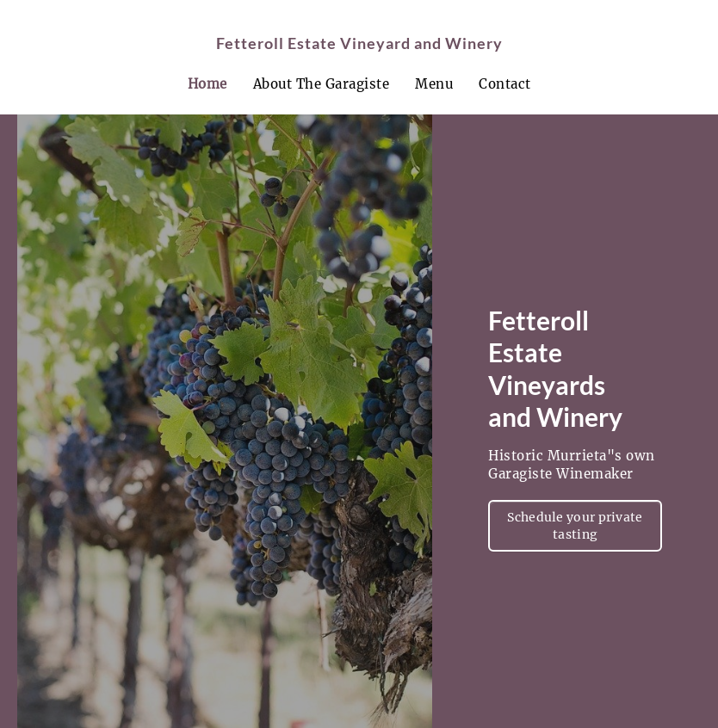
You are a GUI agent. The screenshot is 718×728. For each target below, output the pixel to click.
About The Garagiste (322, 84)
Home (207, 84)
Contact (505, 84)
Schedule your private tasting (575, 526)
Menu (434, 84)
